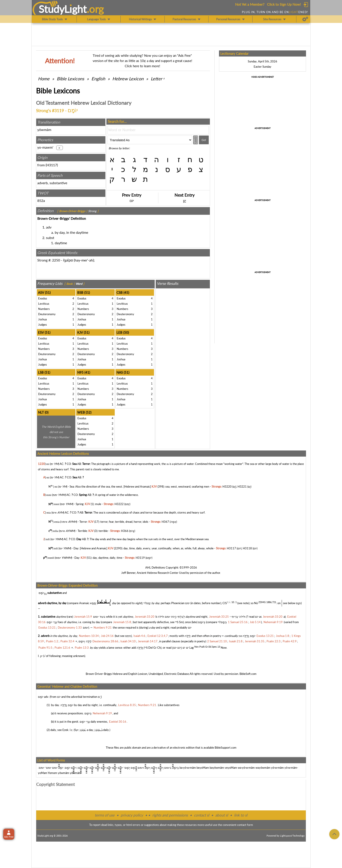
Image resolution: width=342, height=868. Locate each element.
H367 (165, 522)
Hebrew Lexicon (128, 79)
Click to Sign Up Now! (284, 4)
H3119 (140, 558)
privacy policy (132, 815)
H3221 (242, 486)
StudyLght (63, 9)
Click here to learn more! (142, 66)
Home (44, 79)
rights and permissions (170, 815)
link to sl (241, 815)
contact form (245, 825)
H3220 (227, 486)
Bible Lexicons (70, 79)
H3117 (52, 165)
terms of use (105, 815)
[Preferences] (305, 19)
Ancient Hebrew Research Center (158, 573)
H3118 (247, 548)
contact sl (202, 815)
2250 (56, 260)
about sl (222, 815)
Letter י (157, 79)
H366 (125, 531)
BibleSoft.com (248, 674)
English (98, 79)
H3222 (119, 504)
